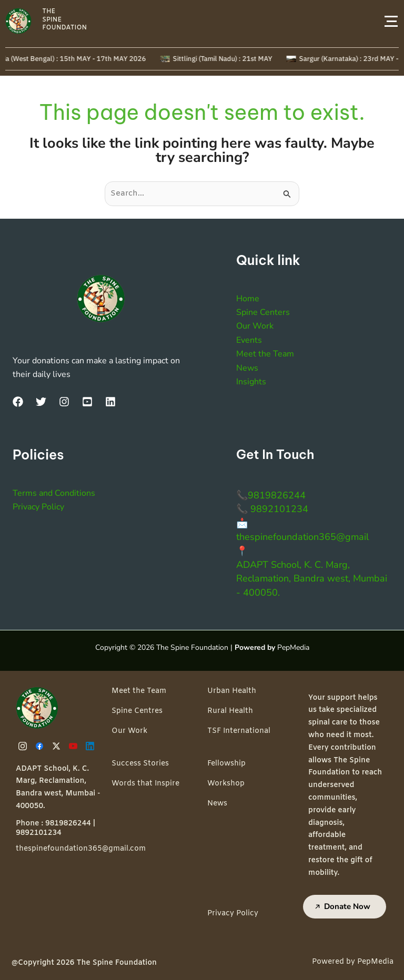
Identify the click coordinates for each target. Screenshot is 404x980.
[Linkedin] (92, 746)
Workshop (226, 784)
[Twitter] (41, 402)
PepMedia (293, 647)
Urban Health (232, 691)
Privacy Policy (38, 507)
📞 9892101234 (272, 509)
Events (249, 340)
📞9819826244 (271, 495)
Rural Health (230, 711)
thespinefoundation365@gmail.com (81, 849)
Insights (251, 382)
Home (248, 299)
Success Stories (140, 764)
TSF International (239, 731)
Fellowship (226, 764)
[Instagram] (64, 402)
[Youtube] (75, 746)
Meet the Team (265, 354)
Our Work (255, 326)
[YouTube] (87, 402)
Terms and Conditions (54, 493)
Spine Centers (263, 312)
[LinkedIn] (110, 402)
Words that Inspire (145, 784)
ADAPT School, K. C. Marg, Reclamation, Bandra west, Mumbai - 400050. (312, 579)
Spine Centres (137, 711)
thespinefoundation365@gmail (302, 537)
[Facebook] (18, 402)
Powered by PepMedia (353, 962)
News (247, 368)
